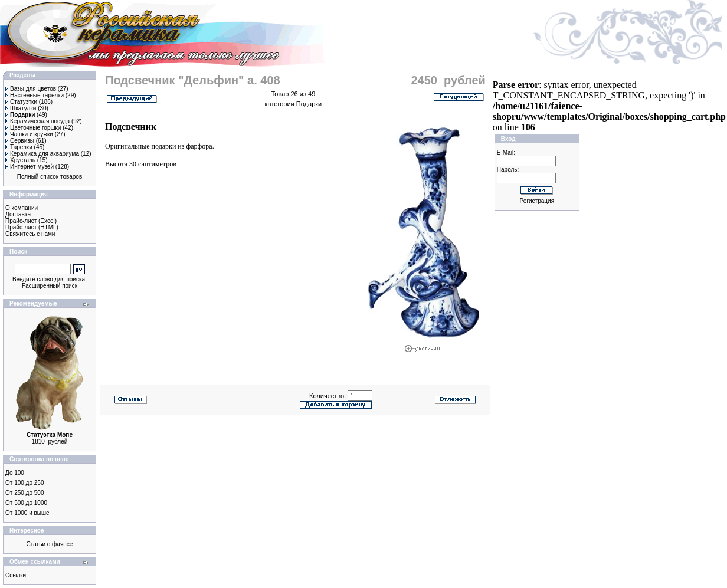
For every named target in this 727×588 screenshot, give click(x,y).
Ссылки (16, 575)
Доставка (18, 214)
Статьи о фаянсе (50, 544)
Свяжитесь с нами (30, 234)
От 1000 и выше (27, 513)
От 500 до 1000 (26, 503)
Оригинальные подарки (140, 146)
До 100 (15, 473)
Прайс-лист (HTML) (32, 227)
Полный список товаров (50, 177)
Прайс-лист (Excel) (31, 221)
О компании (22, 208)
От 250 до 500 (24, 493)
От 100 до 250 (24, 483)
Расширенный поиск (50, 286)
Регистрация (537, 201)
